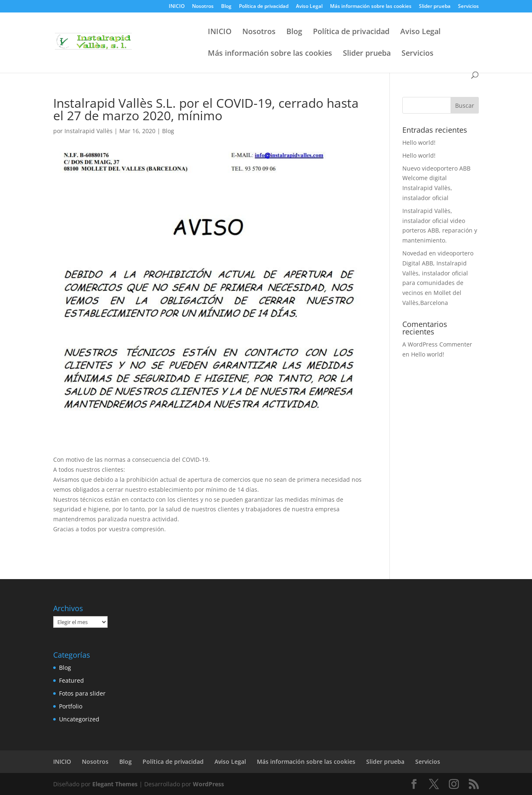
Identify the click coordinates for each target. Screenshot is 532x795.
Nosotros (203, 7)
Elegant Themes (115, 784)
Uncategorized (79, 719)
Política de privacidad (264, 7)
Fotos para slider (82, 693)
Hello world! (419, 142)
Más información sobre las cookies (371, 7)
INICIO (177, 7)
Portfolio (71, 706)
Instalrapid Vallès (89, 131)
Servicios (468, 7)
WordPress (208, 784)
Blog (226, 7)
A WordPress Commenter (437, 344)
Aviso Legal (309, 7)
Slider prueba (435, 7)
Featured (71, 680)
